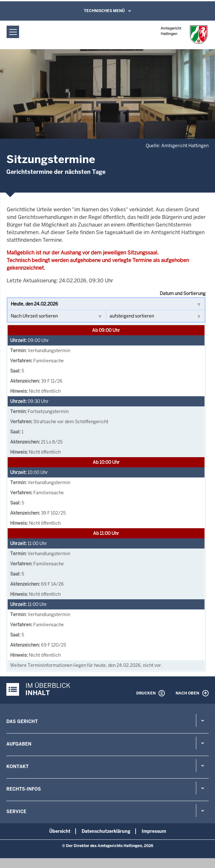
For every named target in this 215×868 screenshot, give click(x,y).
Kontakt (17, 766)
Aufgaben (19, 744)
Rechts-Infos (24, 789)
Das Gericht (22, 721)
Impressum (154, 831)
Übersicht (60, 831)
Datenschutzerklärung (106, 831)
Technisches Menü (104, 11)
